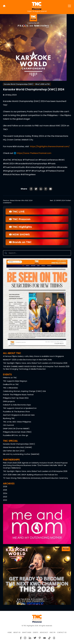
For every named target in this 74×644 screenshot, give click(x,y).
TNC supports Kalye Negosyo (15, 381)
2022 (5, 500)
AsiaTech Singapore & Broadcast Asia (19, 415)
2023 (5, 497)
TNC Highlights (21, 227)
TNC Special (10, 441)
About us (17, 632)
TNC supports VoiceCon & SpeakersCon (20, 408)
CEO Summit (8, 425)
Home (10, 632)
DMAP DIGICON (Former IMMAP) (16, 429)
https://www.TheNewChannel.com (34, 153)
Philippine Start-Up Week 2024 (16, 398)
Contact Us (62, 632)
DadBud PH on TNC (11, 384)
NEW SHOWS (19, 234)
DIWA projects (9, 401)
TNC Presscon (20, 219)
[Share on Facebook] (31, 189)
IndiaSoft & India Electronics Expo (17, 405)
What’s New (27, 632)
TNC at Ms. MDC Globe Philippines (17, 422)
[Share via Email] (51, 189)
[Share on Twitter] (36, 189)
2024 (5, 493)
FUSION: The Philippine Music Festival (18, 395)
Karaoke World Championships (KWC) (19, 84)
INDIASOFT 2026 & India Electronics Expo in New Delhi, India (27, 360)
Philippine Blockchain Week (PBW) (17, 432)
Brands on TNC (20, 242)
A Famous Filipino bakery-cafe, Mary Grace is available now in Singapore (33, 356)
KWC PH (53, 632)
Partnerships (11, 460)
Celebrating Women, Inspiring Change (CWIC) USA (24, 391)
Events (7, 375)
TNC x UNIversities (10, 388)
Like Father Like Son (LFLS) (14, 451)
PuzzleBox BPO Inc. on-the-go (16, 435)
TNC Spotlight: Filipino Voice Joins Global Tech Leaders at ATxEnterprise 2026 (35, 363)
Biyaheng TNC (9, 418)
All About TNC (12, 353)
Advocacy (44, 632)
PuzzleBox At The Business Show (16, 412)
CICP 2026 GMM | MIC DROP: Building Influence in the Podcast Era (30, 475)
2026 (5, 487)
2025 (5, 490)
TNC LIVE (17, 212)
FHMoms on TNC (10, 378)
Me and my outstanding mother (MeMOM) (21, 454)
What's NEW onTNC (43, 84)
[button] (37, 304)
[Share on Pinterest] (46, 189)
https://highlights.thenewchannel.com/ (50, 146)
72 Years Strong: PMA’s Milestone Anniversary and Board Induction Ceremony (35, 478)
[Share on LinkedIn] (41, 189)
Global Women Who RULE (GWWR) (18, 447)
